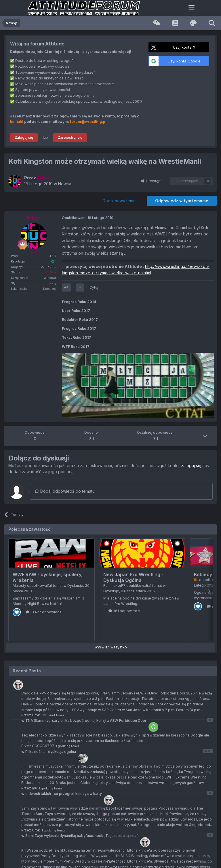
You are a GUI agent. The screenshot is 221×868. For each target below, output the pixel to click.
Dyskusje (75, 586)
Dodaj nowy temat (120, 201)
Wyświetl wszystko (111, 647)
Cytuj (94, 287)
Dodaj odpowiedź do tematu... (66, 491)
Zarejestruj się (70, 137)
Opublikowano (88, 218)
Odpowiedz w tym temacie (182, 201)
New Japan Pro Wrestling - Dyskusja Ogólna (133, 577)
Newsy (65, 184)
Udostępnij (153, 181)
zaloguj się (191, 466)
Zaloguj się (24, 137)
